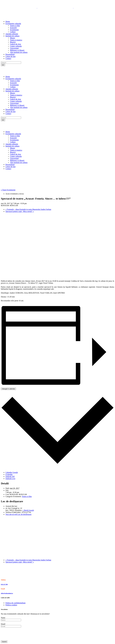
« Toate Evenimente (8, 190)
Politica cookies (11, 605)
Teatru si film (27, 496)
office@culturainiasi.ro (7, 593)
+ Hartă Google (28, 510)
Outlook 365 (10, 476)
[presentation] (18, 634)
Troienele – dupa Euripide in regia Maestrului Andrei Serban (28, 209)
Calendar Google (12, 472)
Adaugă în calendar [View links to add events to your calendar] (8, 389)
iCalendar (9, 474)
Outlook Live (10, 479)
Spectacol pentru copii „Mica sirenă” (20, 211)
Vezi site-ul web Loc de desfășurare (18, 514)
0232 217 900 (4, 584)
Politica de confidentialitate (16, 603)
